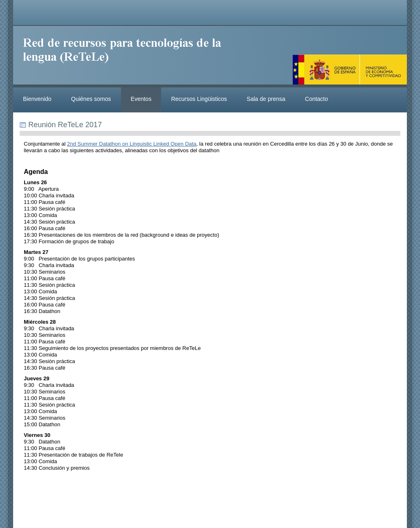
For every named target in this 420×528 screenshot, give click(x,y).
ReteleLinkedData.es (126, 57)
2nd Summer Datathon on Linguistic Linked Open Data (132, 144)
